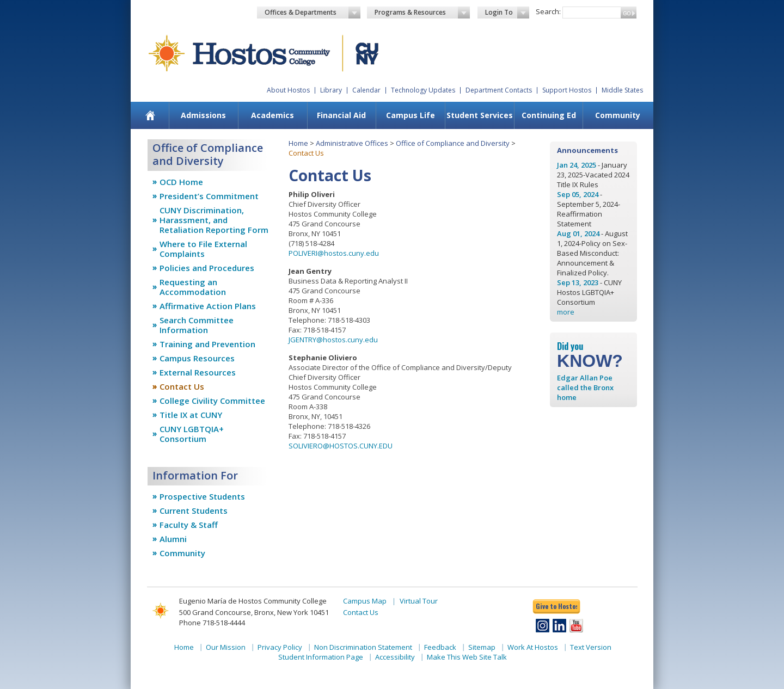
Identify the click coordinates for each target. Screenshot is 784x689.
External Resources (198, 372)
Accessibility (395, 657)
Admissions (203, 115)
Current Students (194, 510)
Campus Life (411, 115)
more (566, 312)
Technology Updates (423, 90)
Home (298, 143)
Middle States (622, 90)
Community (618, 115)
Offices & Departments (313, 13)
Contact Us (182, 386)
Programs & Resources (422, 13)
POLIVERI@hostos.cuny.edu (334, 253)
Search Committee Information (197, 325)
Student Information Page (321, 657)
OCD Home (181, 182)
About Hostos (288, 90)
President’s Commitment (209, 196)
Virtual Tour (419, 601)
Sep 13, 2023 (578, 282)
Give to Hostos (556, 606)
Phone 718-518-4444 (212, 623)
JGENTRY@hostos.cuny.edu (333, 340)
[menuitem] (151, 115)
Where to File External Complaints (203, 249)
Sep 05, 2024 (578, 194)
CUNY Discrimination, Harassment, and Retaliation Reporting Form (214, 220)
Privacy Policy (280, 647)
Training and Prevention (207, 344)
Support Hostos (567, 90)
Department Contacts (499, 90)
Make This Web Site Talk (467, 657)
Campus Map (365, 601)
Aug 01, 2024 (578, 233)
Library (331, 90)
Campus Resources (197, 358)
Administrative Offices (352, 143)
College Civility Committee (212, 401)
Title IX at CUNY (191, 415)
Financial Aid (341, 115)
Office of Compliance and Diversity (453, 143)
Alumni (173, 539)
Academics (272, 115)
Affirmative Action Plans (208, 306)
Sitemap (482, 647)
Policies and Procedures (207, 268)
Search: (548, 11)
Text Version (591, 647)
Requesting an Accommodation (193, 287)
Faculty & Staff (189, 525)
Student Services (480, 115)
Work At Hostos (533, 647)
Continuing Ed (549, 115)
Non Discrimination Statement (363, 647)
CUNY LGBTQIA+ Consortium (192, 434)
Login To (507, 13)
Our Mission (226, 647)
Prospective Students (202, 496)
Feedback (440, 647)
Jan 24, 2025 (577, 165)
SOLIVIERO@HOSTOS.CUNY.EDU (341, 446)
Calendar (366, 90)
